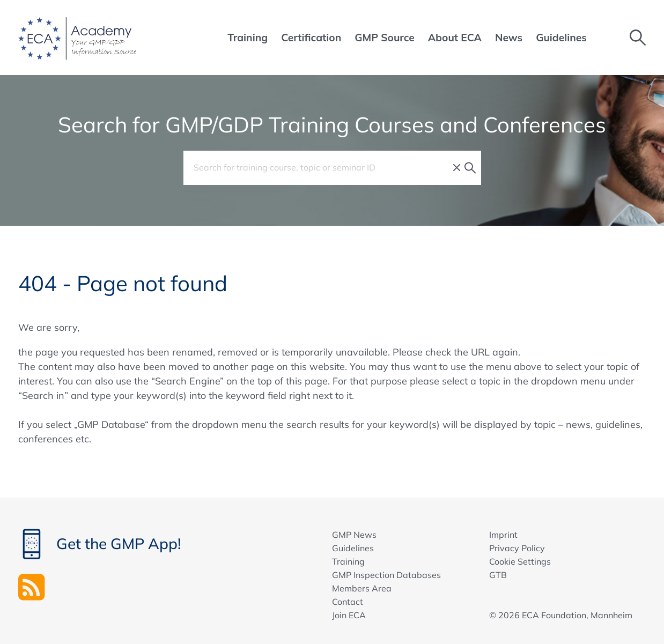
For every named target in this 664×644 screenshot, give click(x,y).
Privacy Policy (517, 548)
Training (348, 561)
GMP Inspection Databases (386, 575)
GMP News (354, 535)
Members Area (362, 588)
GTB (498, 575)
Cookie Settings (520, 561)
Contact (348, 602)
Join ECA (349, 615)
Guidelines (353, 548)
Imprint (503, 535)
